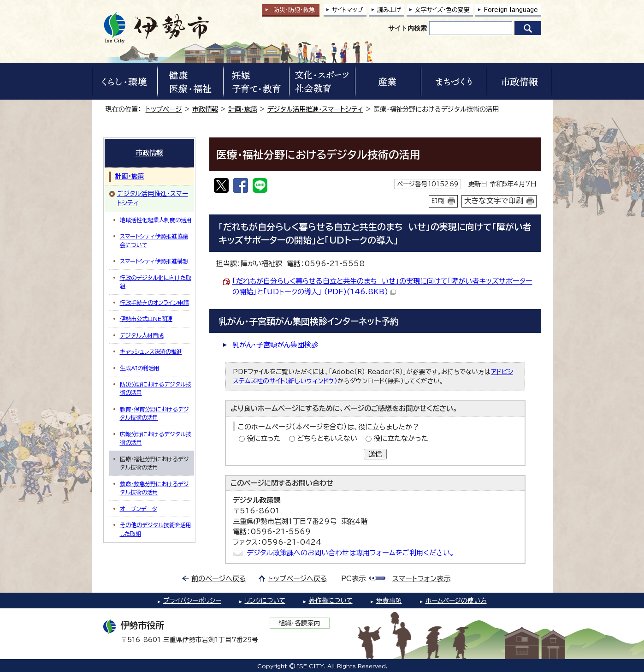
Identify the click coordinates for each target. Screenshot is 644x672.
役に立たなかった (401, 438)
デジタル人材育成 (142, 335)
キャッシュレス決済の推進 (151, 351)
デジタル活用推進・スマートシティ (315, 109)
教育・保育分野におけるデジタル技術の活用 (154, 413)
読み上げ (389, 10)
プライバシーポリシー (192, 601)
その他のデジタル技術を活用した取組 (156, 529)
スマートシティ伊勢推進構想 (154, 261)
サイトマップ (348, 10)
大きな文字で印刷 (494, 201)
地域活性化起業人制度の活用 (156, 220)
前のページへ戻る (219, 579)
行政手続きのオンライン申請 (154, 303)
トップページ (164, 109)
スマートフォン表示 (421, 579)
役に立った (264, 438)
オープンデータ (139, 509)
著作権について (331, 601)
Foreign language (511, 10)
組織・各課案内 (299, 623)
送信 (375, 454)
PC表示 (353, 579)
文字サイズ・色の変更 (442, 10)
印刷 (438, 201)
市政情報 (205, 109)
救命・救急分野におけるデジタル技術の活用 (154, 488)
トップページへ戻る (298, 579)
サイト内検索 (408, 28)
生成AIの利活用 (140, 368)
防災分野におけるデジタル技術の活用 (156, 388)
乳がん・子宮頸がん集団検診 (275, 345)
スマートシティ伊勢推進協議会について (154, 240)
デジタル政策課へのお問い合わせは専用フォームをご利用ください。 (350, 553)
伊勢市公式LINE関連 (146, 319)
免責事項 (389, 601)
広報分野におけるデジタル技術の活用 (156, 438)
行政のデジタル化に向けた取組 (156, 282)
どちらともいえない (327, 438)
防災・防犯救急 (294, 10)
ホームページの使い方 (456, 601)
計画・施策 (243, 109)
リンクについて (265, 601)
